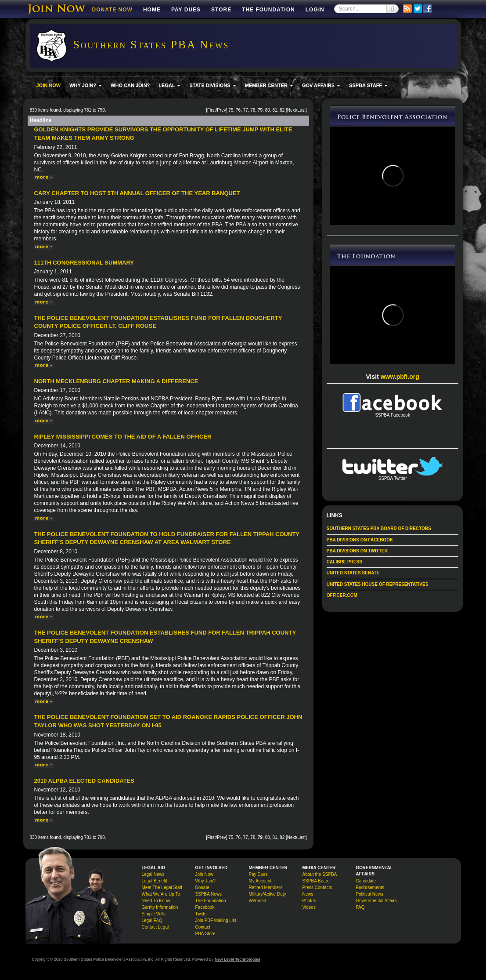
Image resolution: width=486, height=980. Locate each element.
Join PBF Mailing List (216, 920)
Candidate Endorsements (370, 884)
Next (292, 110)
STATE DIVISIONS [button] (212, 85)
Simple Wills (154, 914)
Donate (202, 887)
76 (238, 110)
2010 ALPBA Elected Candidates (85, 781)
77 (246, 110)
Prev (221, 110)
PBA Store (205, 934)
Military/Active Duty (268, 894)
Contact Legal (155, 927)
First (211, 110)
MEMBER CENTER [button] (269, 85)
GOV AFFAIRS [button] (321, 85)
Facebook (205, 907)
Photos (309, 901)
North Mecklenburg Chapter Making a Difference (116, 381)
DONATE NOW (112, 10)
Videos (309, 907)
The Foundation (268, 10)
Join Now (204, 874)
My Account (260, 881)
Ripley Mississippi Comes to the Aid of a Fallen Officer (123, 437)
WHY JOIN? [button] (86, 85)
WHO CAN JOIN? (130, 85)
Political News (370, 894)
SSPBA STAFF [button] (368, 85)
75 (231, 110)
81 (275, 110)
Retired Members (266, 887)
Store (221, 10)
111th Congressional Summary (84, 263)
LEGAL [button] (169, 85)
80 (268, 110)
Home (152, 10)
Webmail (257, 901)
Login (315, 10)
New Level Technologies (238, 959)
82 (282, 110)
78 (253, 110)
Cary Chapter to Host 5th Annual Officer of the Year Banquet (137, 193)
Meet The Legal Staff (162, 887)
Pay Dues (186, 10)
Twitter (202, 914)
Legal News (153, 874)
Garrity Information (160, 907)
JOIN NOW (49, 85)
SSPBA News (209, 894)
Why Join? (206, 881)
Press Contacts (317, 887)
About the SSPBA (320, 874)
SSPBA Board (316, 881)
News (308, 894)
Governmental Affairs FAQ (376, 904)
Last (301, 110)
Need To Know (156, 901)
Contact (203, 927)
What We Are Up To (161, 894)
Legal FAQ (152, 920)
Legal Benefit (155, 881)
